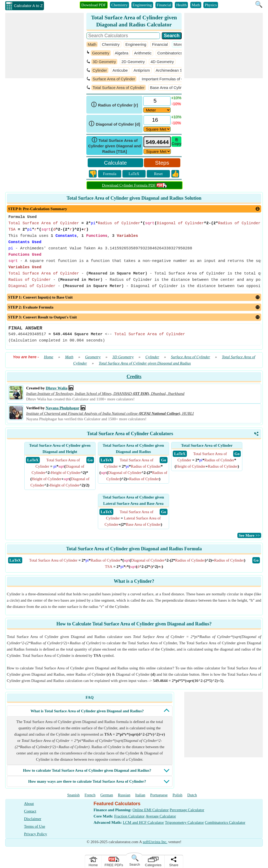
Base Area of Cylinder (169, 88)
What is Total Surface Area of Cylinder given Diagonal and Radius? (87, 711)
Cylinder (100, 70)
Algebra (122, 53)
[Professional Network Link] (71, 388)
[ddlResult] (157, 151)
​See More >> (249, 535)
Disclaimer (33, 819)
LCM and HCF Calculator (143, 822)
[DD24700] (157, 110)
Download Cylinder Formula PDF (135, 185)
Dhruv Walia (57, 388)
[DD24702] (157, 129)
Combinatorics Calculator (225, 822)
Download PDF (94, 5)
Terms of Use (35, 826)
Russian (124, 795)
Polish (177, 795)
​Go (256, 560)
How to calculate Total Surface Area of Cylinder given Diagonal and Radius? (87, 770)
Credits (134, 377)
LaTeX (134, 174)
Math (196, 5)
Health (181, 5)
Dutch (192, 795)
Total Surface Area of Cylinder (119, 88)
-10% (176, 104)
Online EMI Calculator (150, 810)
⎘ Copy (176, 142)
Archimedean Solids (173, 70)
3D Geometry (104, 62)
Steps (162, 163)
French (90, 795)
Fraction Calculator (129, 816)
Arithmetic (143, 53)
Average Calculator (161, 816)
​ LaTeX (33, 460)
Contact (30, 811)
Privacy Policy (36, 834)
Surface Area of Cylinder (114, 79)
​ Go (90, 460)
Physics (211, 5)
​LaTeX (15, 560)
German (107, 795)
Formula (110, 174)
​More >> (181, 44)
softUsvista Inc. (155, 842)
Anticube (120, 70)
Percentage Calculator (187, 810)
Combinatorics (170, 53)
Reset (158, 174)
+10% (176, 98)
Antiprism (142, 70)
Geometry (101, 53)
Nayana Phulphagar (62, 408)
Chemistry (119, 5)
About (29, 804)
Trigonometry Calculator (184, 822)
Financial (164, 5)
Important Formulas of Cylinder (168, 79)
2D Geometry (133, 62)
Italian (140, 795)
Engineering (142, 5)
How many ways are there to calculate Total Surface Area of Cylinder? (87, 781)
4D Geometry (162, 62)
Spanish (74, 795)
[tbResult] (157, 142)
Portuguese (159, 795)
